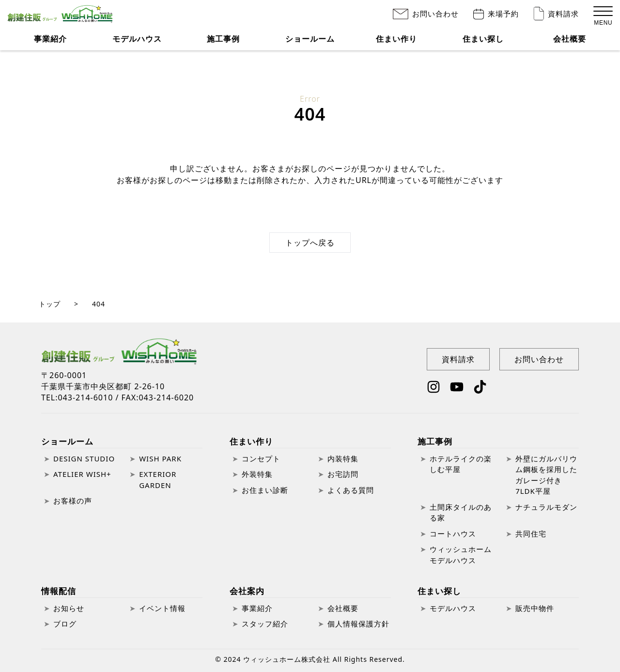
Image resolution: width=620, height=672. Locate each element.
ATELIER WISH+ (82, 474)
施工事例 (435, 441)
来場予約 (503, 16)
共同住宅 (531, 534)
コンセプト (261, 458)
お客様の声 (73, 501)
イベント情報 (162, 608)
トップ (50, 304)
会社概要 (570, 43)
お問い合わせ (435, 16)
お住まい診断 (265, 490)
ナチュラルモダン (546, 507)
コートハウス (453, 534)
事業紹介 (50, 43)
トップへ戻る (310, 243)
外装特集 (257, 474)
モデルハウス (137, 43)
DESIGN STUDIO (84, 458)
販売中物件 (535, 608)
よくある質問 (351, 490)
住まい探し (483, 43)
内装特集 (343, 458)
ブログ (65, 624)
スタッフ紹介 (265, 624)
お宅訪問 (343, 474)
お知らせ (69, 608)
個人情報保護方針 (358, 624)
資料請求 (563, 16)
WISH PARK (160, 458)
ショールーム (67, 441)
